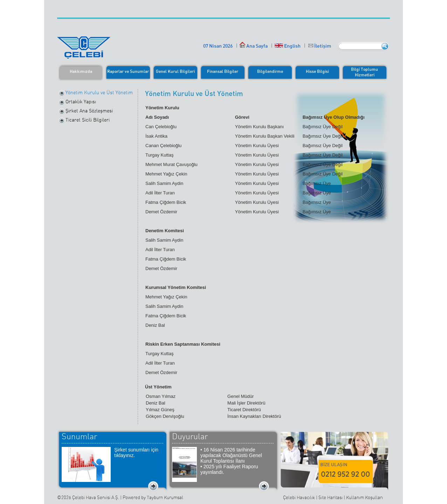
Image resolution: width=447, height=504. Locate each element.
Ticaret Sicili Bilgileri (88, 120)
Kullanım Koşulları (365, 498)
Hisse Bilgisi (317, 71)
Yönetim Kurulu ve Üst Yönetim (99, 92)
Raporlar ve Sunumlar (128, 71)
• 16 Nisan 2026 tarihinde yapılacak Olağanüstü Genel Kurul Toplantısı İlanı (231, 455)
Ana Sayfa (254, 46)
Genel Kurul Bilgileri (175, 71)
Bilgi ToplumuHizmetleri (365, 72)
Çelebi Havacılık (299, 498)
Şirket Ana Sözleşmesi (89, 111)
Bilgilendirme (270, 71)
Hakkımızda (81, 71)
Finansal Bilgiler (223, 71)
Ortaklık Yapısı (81, 102)
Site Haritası (331, 498)
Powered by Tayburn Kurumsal (153, 498)
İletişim (323, 46)
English (288, 46)
